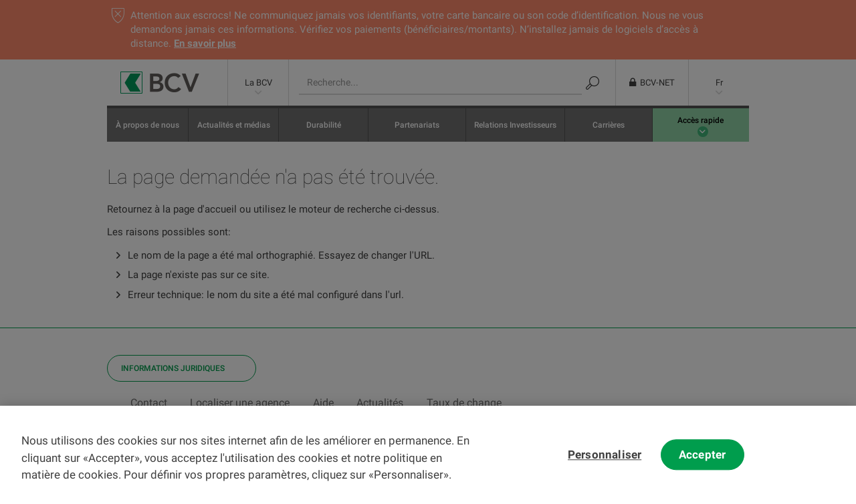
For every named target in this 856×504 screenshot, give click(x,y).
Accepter (702, 463)
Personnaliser (605, 463)
